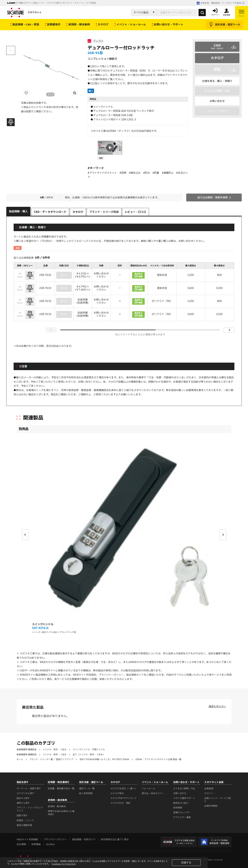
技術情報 (178, 808)
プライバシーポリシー (111, 675)
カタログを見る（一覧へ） (124, 789)
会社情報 (21, 844)
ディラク (98, 41)
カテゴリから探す (26, 793)
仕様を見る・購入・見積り (217, 81)
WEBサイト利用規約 (85, 675)
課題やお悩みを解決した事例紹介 (61, 813)
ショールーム (148, 789)
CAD (217, 47)
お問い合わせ (217, 101)
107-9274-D (40, 628)
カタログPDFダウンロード (124, 798)
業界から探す (23, 803)
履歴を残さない (217, 707)
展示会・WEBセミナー (153, 793)
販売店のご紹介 (181, 803)
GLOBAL (50, 844)
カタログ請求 (117, 793)
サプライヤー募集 (182, 817)
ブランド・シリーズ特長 (104, 212)
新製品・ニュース (25, 820)
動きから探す (23, 798)
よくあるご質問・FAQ (184, 789)
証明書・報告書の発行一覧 (61, 789)
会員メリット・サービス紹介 (218, 800)
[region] (124, 292)
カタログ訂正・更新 (120, 803)
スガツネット (24, 13)
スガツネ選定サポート (184, 798)
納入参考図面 (86, 793)
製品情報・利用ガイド (84, 840)
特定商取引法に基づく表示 (115, 840)
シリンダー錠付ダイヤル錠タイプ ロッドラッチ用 (54, 632)
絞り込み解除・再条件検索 (213, 198)
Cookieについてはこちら (64, 864)
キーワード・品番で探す (29, 789)
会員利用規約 (211, 806)
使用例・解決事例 (57, 806)
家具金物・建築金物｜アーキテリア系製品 (219, 3)
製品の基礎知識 (24, 825)
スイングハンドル (43, 624)
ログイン (209, 793)
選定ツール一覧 (87, 789)
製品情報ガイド (135, 675)
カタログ (217, 58)
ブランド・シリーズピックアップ (30, 809)
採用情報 (36, 844)
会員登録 (209, 789)
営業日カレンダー (182, 813)
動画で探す (22, 816)
